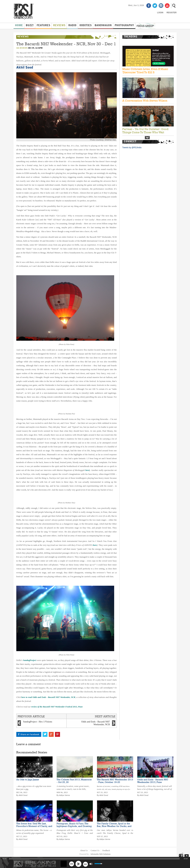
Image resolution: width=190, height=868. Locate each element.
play (78, 864)
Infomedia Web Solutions (101, 854)
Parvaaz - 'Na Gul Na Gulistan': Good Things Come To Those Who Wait (145, 131)
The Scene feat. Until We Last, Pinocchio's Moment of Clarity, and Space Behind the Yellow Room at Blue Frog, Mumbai (34, 827)
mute (91, 864)
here (87, 470)
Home (19, 26)
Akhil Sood (25, 68)
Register (171, 13)
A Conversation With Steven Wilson (145, 101)
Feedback (106, 850)
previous (72, 864)
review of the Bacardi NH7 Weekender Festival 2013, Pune (57, 707)
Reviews (59, 26)
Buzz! (30, 26)
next (85, 864)
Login (160, 13)
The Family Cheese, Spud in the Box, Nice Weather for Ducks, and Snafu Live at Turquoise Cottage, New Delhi (114, 827)
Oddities (86, 26)
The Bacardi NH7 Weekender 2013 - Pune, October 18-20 (115, 781)
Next (147, 138)
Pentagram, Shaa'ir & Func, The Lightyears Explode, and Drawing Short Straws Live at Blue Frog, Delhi (74, 827)
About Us (84, 850)
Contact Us (95, 850)
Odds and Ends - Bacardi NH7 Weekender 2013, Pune (153, 781)
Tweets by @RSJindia (132, 148)
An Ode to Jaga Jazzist (28, 780)
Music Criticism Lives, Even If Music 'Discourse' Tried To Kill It (145, 71)
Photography (124, 26)
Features (43, 26)
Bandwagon (103, 26)
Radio (72, 26)
